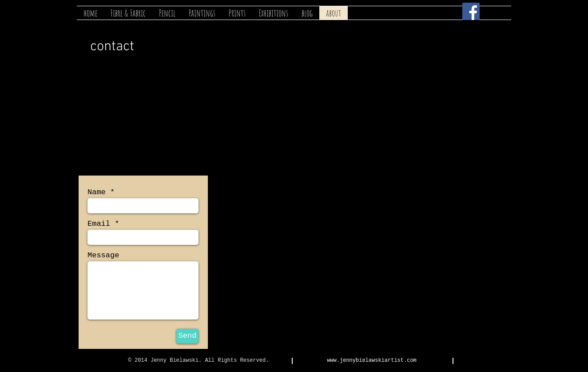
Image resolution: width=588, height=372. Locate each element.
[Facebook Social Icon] (471, 11)
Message (103, 255)
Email (99, 224)
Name (97, 192)
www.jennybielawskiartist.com (372, 360)
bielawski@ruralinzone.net (137, 134)
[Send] (187, 336)
